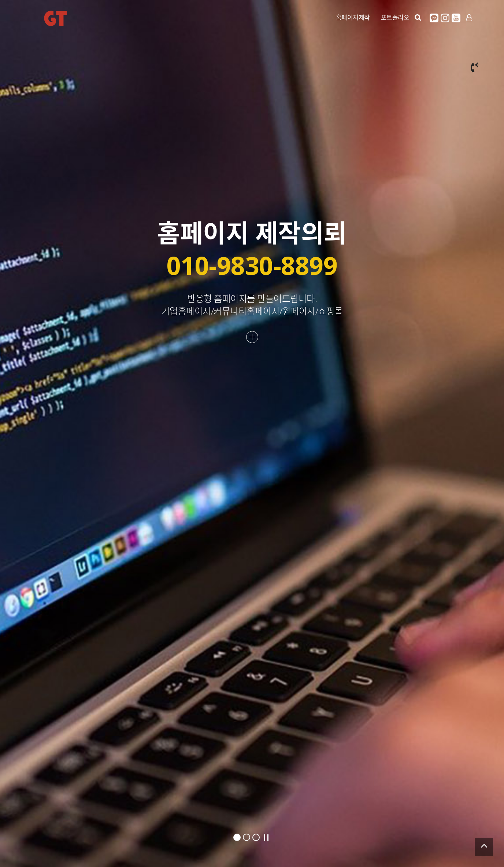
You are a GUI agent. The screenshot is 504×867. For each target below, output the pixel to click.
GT (55, 18)
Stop (266, 838)
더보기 (252, 337)
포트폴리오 (395, 17)
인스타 (445, 18)
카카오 (434, 18)
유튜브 (456, 18)
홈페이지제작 (353, 17)
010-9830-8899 (252, 265)
